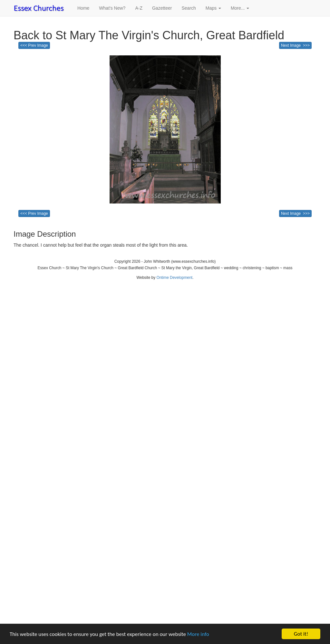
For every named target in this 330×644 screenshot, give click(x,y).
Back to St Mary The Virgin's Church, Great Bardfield (149, 35)
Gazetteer (162, 8)
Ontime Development (174, 278)
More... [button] (240, 8)
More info (198, 634)
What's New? (112, 8)
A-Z (139, 8)
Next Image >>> (295, 45)
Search (189, 8)
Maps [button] (213, 8)
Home (83, 8)
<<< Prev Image (34, 45)
